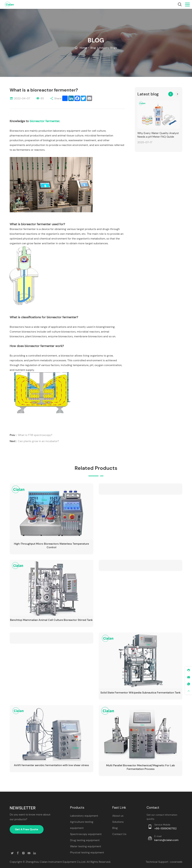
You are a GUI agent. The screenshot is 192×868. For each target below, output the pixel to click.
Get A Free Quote (27, 829)
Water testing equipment (86, 846)
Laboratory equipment (84, 816)
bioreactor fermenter (45, 121)
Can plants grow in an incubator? (38, 441)
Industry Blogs (108, 48)
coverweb (176, 862)
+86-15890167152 (165, 828)
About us (118, 816)
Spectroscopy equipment (86, 834)
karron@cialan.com (166, 840)
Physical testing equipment (87, 852)
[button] (171, 94)
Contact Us (119, 834)
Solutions (118, 822)
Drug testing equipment (85, 840)
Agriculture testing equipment (82, 825)
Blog (93, 48)
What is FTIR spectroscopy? (35, 435)
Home (83, 48)
